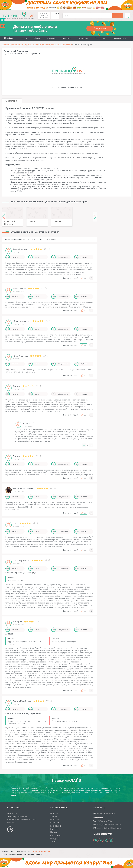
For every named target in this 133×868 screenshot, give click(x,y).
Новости (23, 38)
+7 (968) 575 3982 (104, 821)
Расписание (56, 826)
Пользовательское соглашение (21, 820)
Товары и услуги (120, 38)
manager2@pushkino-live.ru (109, 828)
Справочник (100, 38)
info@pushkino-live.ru (106, 813)
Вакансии (67, 38)
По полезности (29, 239)
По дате (40, 239)
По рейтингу (51, 239)
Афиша (37, 38)
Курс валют (55, 829)
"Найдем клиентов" (41, 851)
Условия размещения (17, 816)
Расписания (83, 38)
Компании (51, 38)
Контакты (11, 823)
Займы (53, 841)
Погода (54, 832)
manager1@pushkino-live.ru (109, 824)
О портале (12, 813)
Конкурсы (55, 838)
